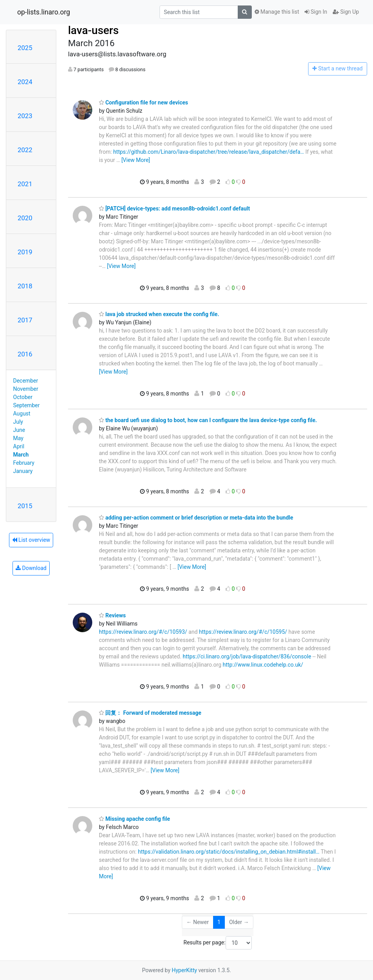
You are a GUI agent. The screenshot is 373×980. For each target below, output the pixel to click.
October (23, 397)
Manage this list (277, 12)
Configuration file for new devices (143, 102)
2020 (25, 218)
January (23, 471)
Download (31, 568)
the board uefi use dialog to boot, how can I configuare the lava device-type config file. (208, 420)
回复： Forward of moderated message (150, 713)
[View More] (135, 160)
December (26, 381)
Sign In (316, 12)
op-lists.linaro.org (44, 12)
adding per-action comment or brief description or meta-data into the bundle (196, 518)
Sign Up (346, 12)
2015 (25, 506)
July (18, 422)
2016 (25, 354)
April (19, 446)
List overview (31, 540)
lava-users (93, 30)
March (21, 455)
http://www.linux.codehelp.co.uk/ (263, 665)
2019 (25, 252)
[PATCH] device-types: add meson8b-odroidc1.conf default (174, 209)
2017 (25, 320)
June (19, 430)
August (22, 414)
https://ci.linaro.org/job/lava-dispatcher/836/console (247, 656)
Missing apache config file (134, 819)
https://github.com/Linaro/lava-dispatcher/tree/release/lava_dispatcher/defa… (209, 152)
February (24, 463)
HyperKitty (184, 970)
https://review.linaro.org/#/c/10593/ (143, 632)
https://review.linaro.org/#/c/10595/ (243, 632)
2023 (25, 116)
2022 (25, 150)
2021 (25, 184)
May (18, 438)
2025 (25, 48)
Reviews (112, 615)
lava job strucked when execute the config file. (159, 314)
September (27, 405)
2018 (25, 286)
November (26, 389)
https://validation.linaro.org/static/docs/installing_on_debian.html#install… (229, 852)
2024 (25, 82)
